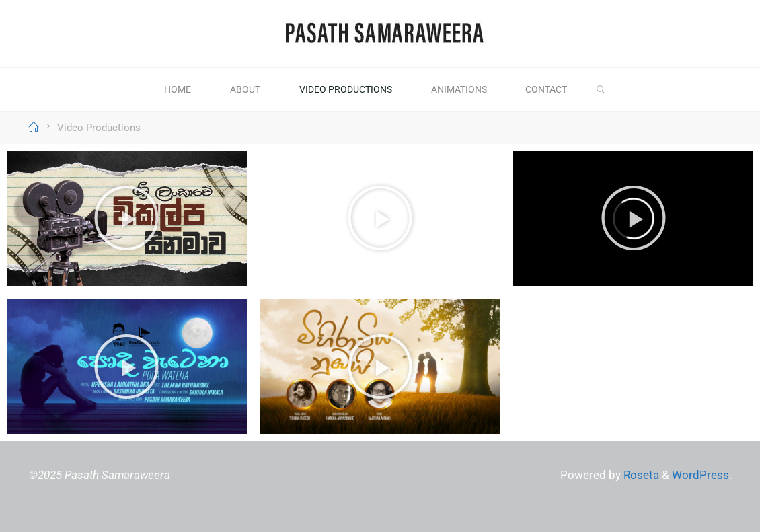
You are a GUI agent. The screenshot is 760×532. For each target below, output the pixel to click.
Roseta (640, 475)
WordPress (700, 475)
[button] (126, 218)
